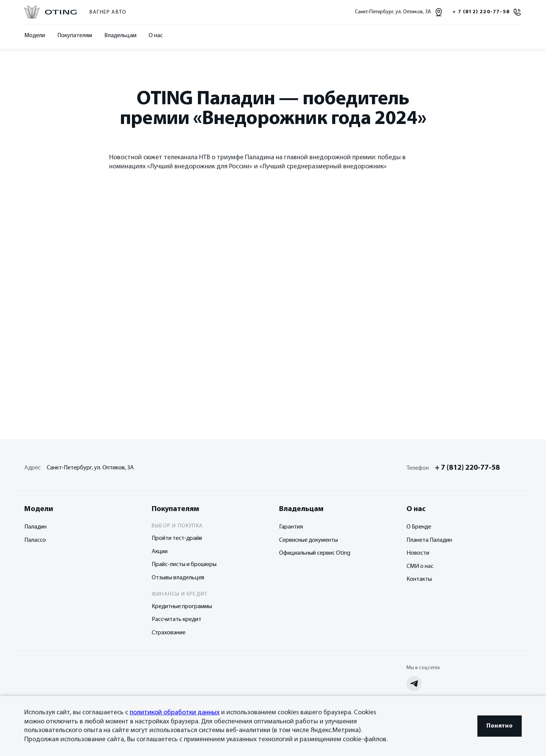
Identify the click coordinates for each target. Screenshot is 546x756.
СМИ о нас (420, 566)
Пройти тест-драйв (177, 538)
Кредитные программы (182, 607)
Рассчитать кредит (177, 620)
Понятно (500, 726)
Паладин (35, 527)
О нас (156, 36)
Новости (418, 553)
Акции (160, 552)
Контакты (419, 579)
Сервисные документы (308, 540)
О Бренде (419, 527)
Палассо (35, 540)
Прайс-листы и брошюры (184, 565)
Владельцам (120, 36)
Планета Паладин (429, 540)
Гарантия (291, 527)
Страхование (169, 633)
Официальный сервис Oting (315, 553)
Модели (35, 36)
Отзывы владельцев (178, 578)
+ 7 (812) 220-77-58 (467, 468)
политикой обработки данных (175, 713)
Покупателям (75, 36)
